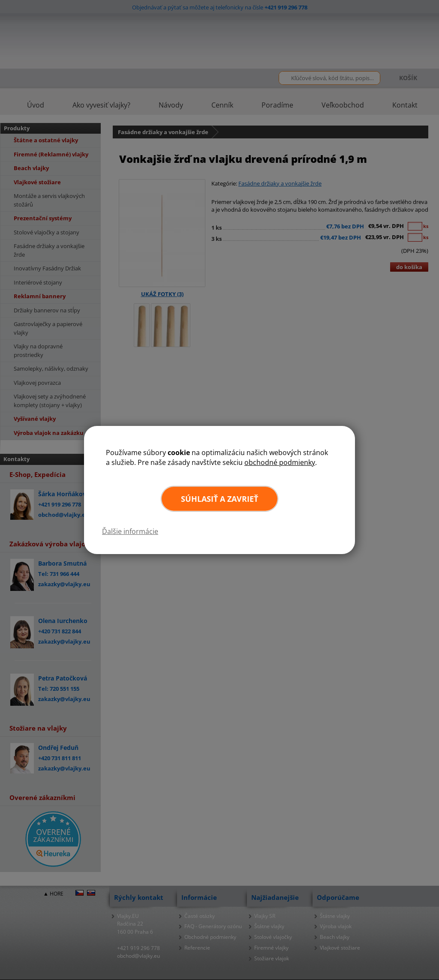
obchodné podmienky (280, 462)
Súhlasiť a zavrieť (219, 499)
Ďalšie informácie (130, 531)
